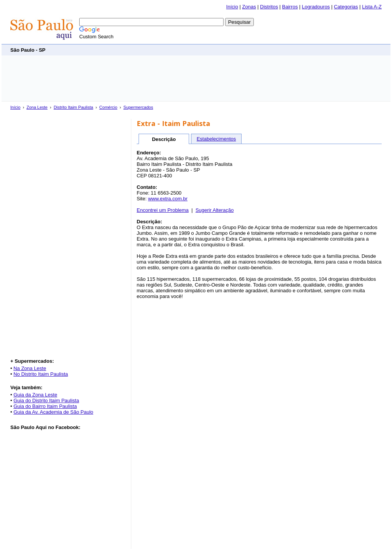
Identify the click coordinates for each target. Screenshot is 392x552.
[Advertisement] (242, 50)
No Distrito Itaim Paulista (41, 374)
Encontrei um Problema (163, 210)
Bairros (290, 7)
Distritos (269, 7)
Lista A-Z (372, 7)
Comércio (108, 107)
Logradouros (316, 7)
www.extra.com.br (168, 199)
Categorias (346, 7)
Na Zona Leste (30, 368)
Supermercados (138, 107)
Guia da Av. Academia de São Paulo (53, 412)
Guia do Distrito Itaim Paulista (46, 400)
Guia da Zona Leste (35, 395)
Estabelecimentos (216, 139)
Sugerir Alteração (215, 210)
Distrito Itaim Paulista (73, 107)
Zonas (249, 7)
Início (232, 7)
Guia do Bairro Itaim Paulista (45, 406)
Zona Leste (37, 107)
